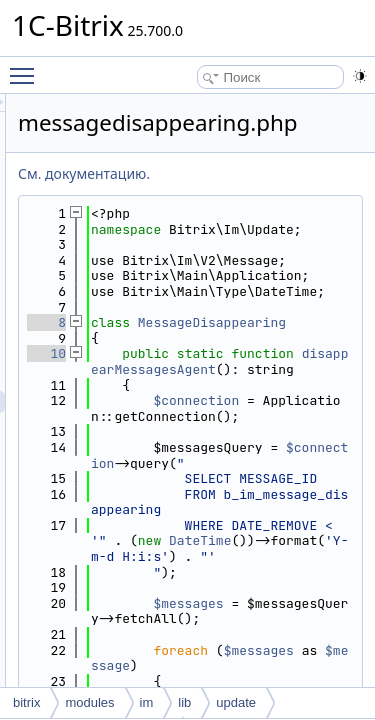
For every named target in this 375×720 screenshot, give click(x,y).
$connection (274, 517)
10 (159, 431)
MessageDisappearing (274, 393)
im (147, 702)
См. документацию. (197, 173)
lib (184, 702)
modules (89, 702)
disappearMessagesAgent (274, 455)
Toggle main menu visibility (27, 67)
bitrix (26, 702)
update (236, 702)
